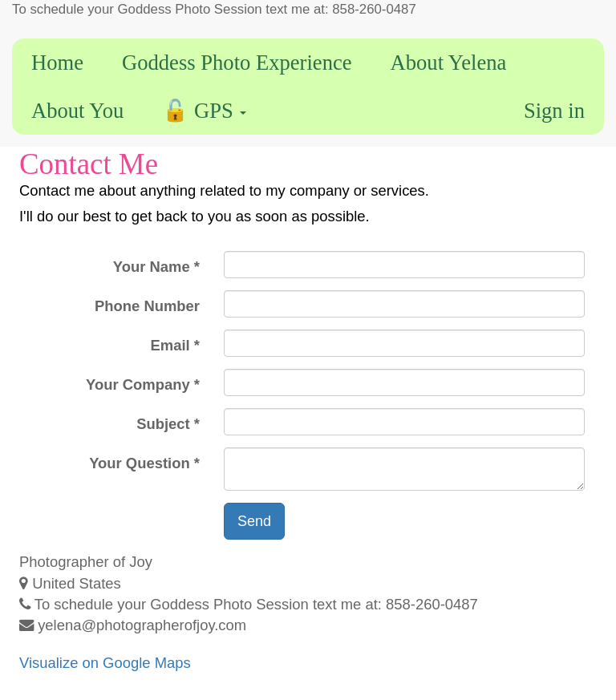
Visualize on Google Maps (105, 663)
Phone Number (147, 306)
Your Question (140, 463)
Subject (163, 424)
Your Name (152, 267)
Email (170, 345)
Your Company (138, 384)
